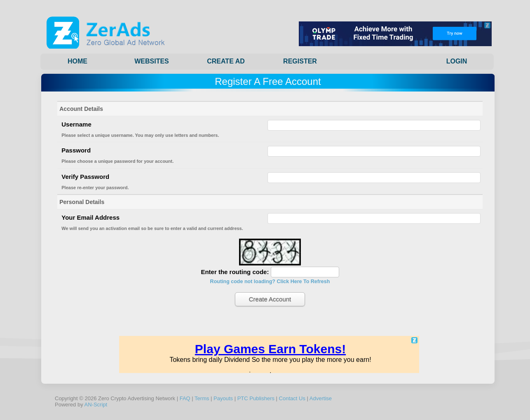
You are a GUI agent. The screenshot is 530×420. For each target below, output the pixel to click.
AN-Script (96, 405)
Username (76, 124)
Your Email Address (90, 217)
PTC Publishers (256, 398)
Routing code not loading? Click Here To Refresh (270, 282)
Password (76, 150)
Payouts (223, 398)
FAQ (185, 398)
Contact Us (292, 398)
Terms (202, 398)
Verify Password (85, 177)
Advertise (321, 398)
